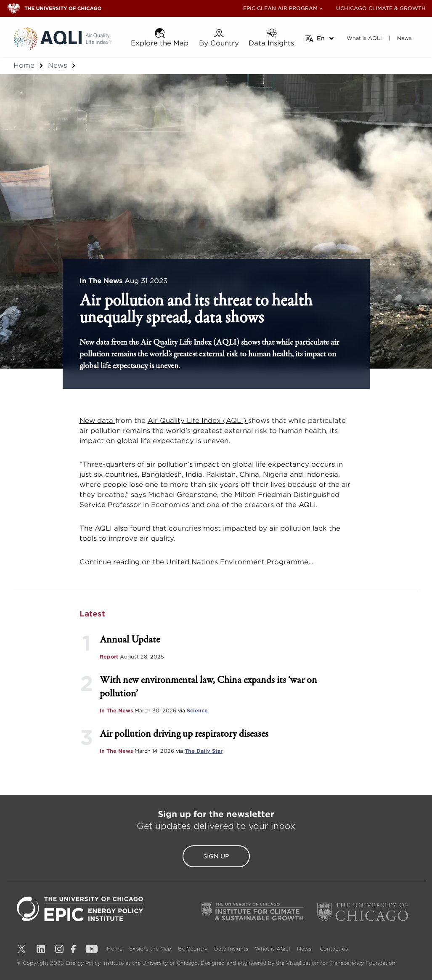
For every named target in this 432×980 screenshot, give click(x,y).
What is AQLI (273, 949)
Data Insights (231, 949)
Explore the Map (150, 949)
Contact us (334, 949)
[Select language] (320, 38)
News (57, 65)
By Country (193, 949)
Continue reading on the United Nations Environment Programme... (196, 562)
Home (24, 65)
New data (97, 421)
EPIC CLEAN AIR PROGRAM (280, 8)
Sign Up (216, 856)
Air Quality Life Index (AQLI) (198, 421)
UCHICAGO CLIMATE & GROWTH (381, 8)
